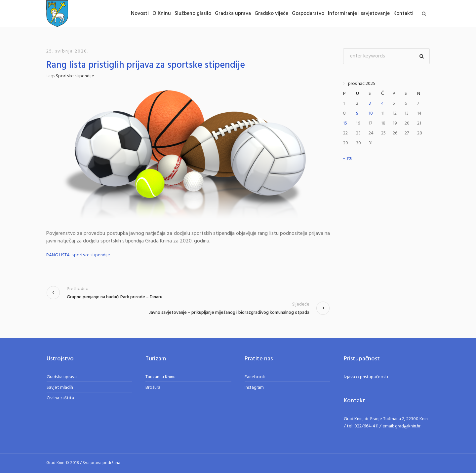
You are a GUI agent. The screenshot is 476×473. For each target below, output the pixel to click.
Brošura (153, 388)
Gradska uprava (62, 377)
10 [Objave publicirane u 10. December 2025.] (371, 113)
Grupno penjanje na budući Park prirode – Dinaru (115, 297)
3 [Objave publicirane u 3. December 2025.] (370, 104)
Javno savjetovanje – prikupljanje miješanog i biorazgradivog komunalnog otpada (229, 313)
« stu (348, 158)
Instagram (254, 388)
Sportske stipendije (75, 76)
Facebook (255, 377)
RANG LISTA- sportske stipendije (78, 255)
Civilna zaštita (60, 398)
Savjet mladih (60, 388)
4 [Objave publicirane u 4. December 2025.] (382, 104)
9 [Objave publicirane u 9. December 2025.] (357, 113)
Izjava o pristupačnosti (366, 377)
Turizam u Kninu (160, 377)
